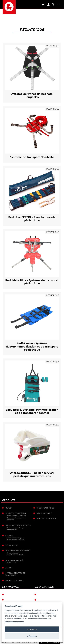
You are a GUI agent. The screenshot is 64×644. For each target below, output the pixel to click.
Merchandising (44, 513)
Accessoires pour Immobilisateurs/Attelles (15, 554)
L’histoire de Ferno (15, 600)
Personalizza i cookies (14, 622)
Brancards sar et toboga (18, 525)
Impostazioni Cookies (50, 642)
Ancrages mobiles (14, 580)
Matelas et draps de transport (15, 574)
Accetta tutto (32, 629)
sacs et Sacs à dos (45, 508)
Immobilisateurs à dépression (14, 561)
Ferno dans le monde (16, 595)
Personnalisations (46, 518)
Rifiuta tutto (32, 636)
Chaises (9, 535)
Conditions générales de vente (50, 601)
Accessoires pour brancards (16, 516)
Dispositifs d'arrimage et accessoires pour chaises (15, 539)
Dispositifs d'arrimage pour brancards (16, 519)
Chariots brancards (16, 513)
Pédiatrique (11, 545)
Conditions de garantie (50, 595)
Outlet (9, 508)
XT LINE (9, 568)
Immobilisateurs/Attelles (18, 550)
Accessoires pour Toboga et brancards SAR (16, 529)
